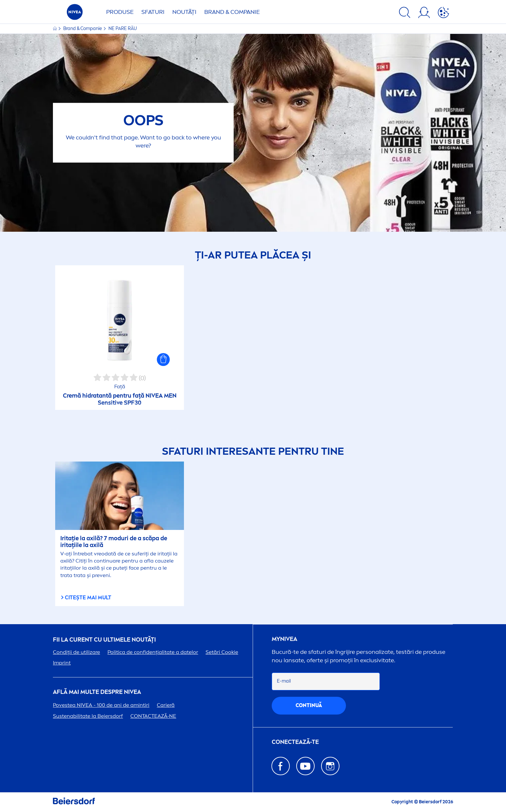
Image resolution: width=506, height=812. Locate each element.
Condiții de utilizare (76, 652)
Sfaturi (153, 12)
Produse (120, 12)
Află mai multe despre (97, 692)
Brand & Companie (232, 12)
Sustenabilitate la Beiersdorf (88, 716)
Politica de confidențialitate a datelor (153, 652)
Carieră (166, 705)
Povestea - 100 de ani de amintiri (101, 705)
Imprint (62, 663)
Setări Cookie (222, 652)
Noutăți (184, 12)
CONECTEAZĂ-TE (295, 742)
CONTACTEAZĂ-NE (153, 716)
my (284, 639)
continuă (309, 705)
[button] (163, 360)
